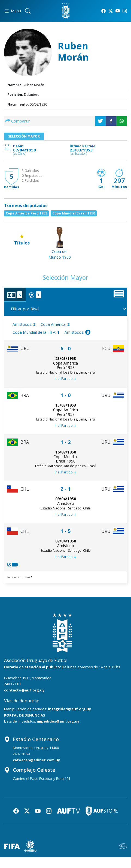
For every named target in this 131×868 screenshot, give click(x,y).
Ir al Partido (66, 379)
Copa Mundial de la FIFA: (36, 332)
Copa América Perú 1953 (26, 213)
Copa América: (55, 324)
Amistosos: (24, 324)
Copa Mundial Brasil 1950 (74, 213)
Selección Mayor (24, 136)
